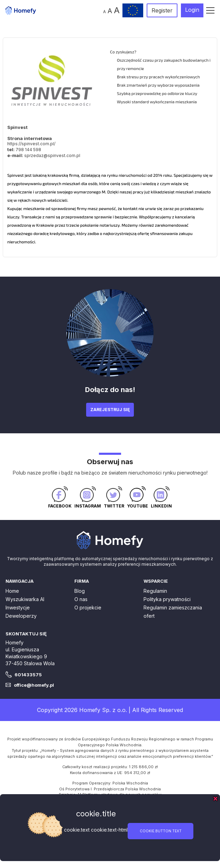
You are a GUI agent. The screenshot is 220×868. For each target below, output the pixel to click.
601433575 (28, 675)
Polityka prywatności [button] (167, 599)
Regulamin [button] (155, 591)
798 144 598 (28, 150)
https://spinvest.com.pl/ (31, 144)
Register (162, 10)
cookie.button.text (161, 831)
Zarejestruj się (110, 410)
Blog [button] (80, 591)
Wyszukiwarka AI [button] (25, 599)
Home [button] (12, 591)
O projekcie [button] (88, 607)
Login (192, 10)
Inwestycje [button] (18, 607)
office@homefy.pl (34, 685)
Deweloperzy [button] (21, 616)
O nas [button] (81, 599)
